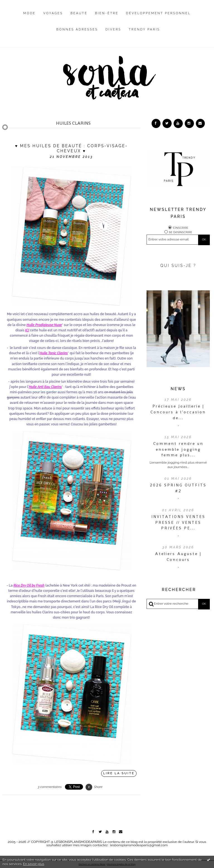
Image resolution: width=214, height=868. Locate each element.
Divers (113, 29)
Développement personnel (158, 13)
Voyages (53, 13)
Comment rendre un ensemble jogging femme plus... (178, 449)
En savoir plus (34, 864)
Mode (30, 13)
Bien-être (107, 13)
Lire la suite (119, 773)
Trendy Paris (144, 29)
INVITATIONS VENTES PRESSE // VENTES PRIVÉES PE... (178, 522)
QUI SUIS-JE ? (178, 266)
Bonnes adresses (77, 29)
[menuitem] (30, 18)
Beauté (79, 13)
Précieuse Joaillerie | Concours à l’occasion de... (178, 412)
